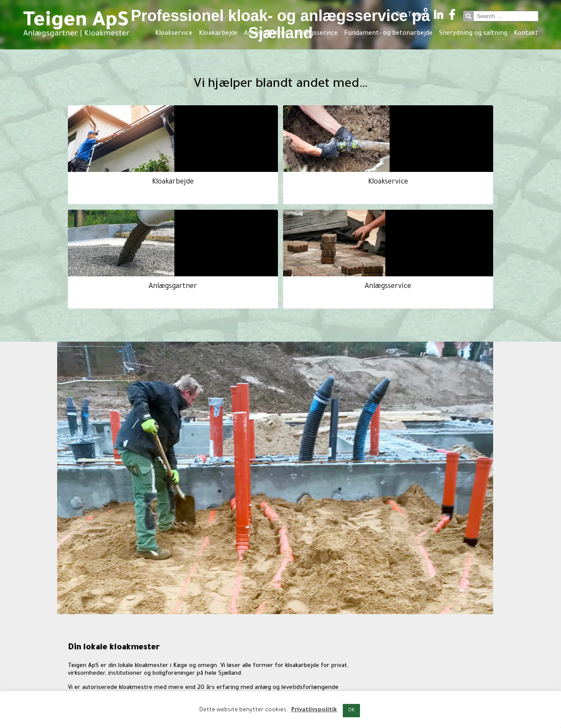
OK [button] (351, 711)
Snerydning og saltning (473, 34)
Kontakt (526, 34)
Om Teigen (412, 15)
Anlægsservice (316, 34)
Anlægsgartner (266, 34)
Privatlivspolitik (314, 710)
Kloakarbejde (218, 34)
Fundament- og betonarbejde (388, 34)
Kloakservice (174, 34)
